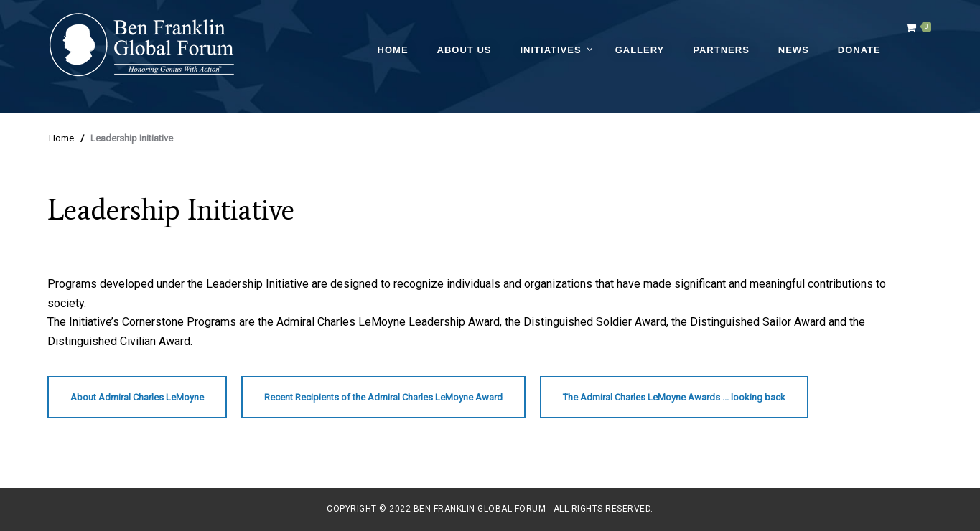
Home (393, 50)
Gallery (640, 50)
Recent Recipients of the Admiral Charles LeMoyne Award (383, 397)
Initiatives (550, 50)
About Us (465, 50)
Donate (859, 50)
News (794, 50)
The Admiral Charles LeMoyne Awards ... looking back (674, 397)
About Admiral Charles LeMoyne (137, 397)
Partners (721, 50)
